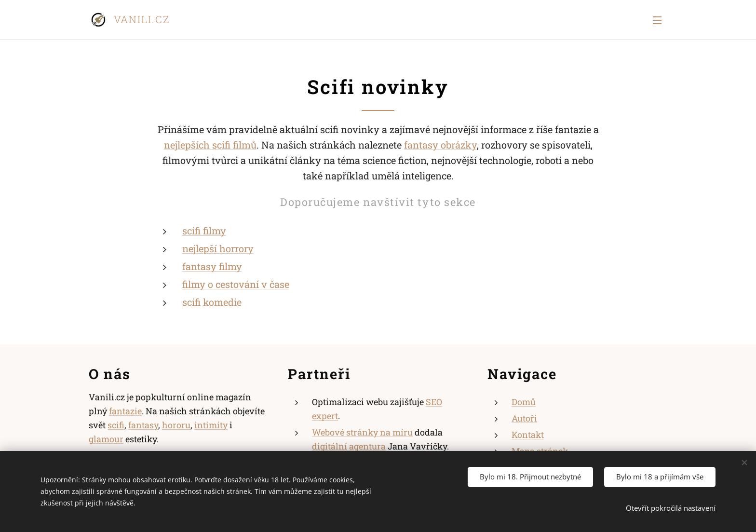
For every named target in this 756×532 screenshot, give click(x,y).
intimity (211, 425)
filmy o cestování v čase (236, 284)
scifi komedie (212, 302)
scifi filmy (204, 231)
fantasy (143, 425)
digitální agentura (349, 446)
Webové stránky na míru (362, 432)
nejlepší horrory (218, 248)
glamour (106, 438)
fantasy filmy (212, 266)
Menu (657, 20)
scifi (116, 425)
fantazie (125, 411)
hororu (176, 425)
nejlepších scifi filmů (210, 145)
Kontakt (528, 435)
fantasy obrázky (440, 145)
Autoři (524, 418)
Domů (524, 402)
